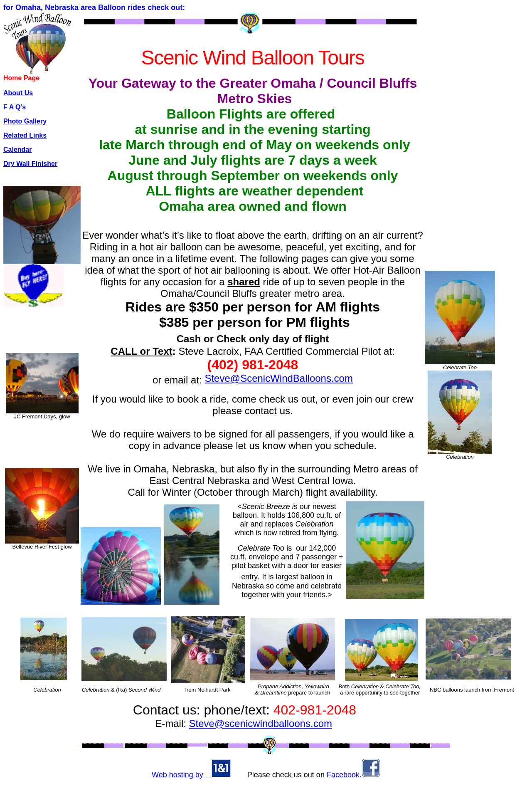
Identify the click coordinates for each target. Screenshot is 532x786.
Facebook (343, 775)
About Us (18, 93)
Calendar (17, 150)
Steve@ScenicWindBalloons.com (279, 378)
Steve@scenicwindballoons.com (261, 723)
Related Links (25, 135)
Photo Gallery (25, 121)
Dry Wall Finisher (30, 164)
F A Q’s (15, 107)
